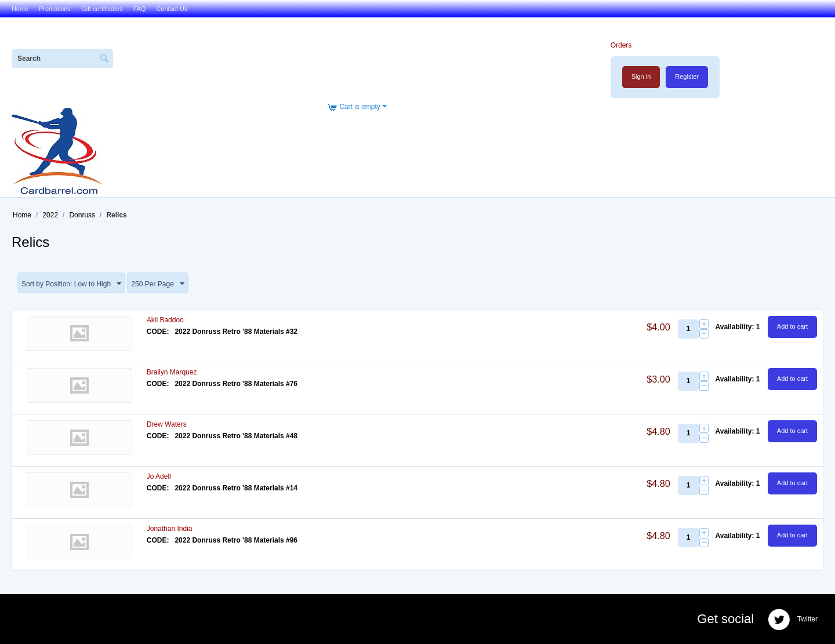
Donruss (82, 215)
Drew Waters (167, 424)
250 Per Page (157, 284)
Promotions (55, 9)
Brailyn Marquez (172, 372)
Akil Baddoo (165, 320)
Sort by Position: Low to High (71, 284)
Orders (621, 45)
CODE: (158, 332)
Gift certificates (102, 9)
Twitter (793, 620)
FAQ (140, 9)
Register (687, 77)
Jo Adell (159, 476)
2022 (50, 215)
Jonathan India (170, 529)
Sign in (641, 77)
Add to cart (792, 326)
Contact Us (172, 9)
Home (20, 9)
